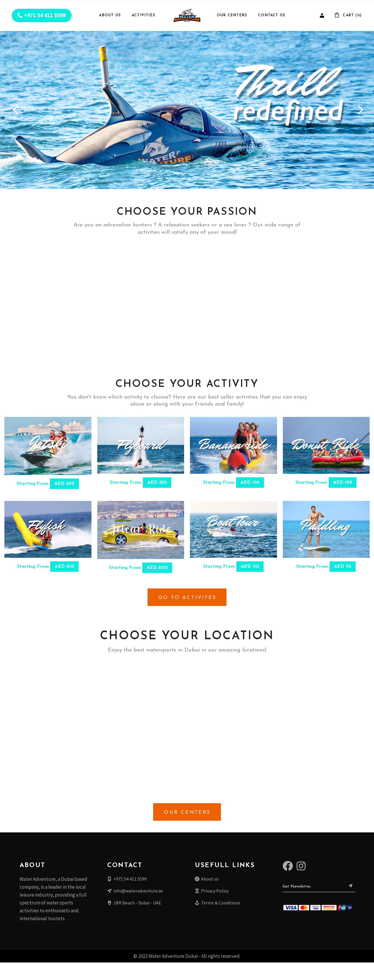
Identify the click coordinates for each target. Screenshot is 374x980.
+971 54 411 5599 (45, 15)
